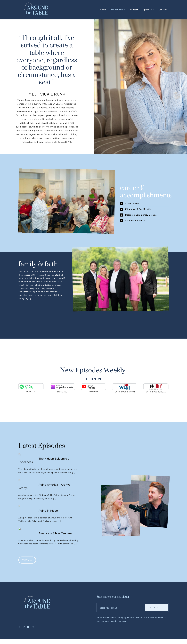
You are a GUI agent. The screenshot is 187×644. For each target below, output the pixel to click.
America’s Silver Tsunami (55, 542)
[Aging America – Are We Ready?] (27, 493)
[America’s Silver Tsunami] (27, 545)
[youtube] (28, 620)
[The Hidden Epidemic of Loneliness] (27, 463)
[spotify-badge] (31, 386)
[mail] (33, 620)
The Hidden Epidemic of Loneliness (54, 462)
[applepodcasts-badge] (62, 386)
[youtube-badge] (93, 386)
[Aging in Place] (27, 519)
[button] (144, 206)
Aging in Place (48, 516)
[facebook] (19, 620)
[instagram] (24, 620)
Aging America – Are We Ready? (54, 492)
